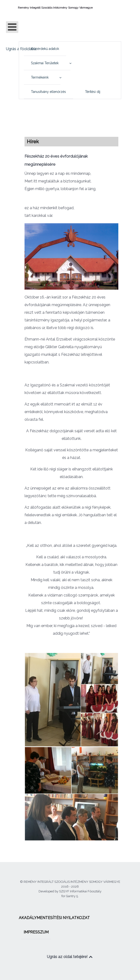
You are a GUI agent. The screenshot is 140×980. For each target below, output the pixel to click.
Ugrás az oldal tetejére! (70, 957)
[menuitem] (45, 49)
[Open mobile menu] (12, 27)
